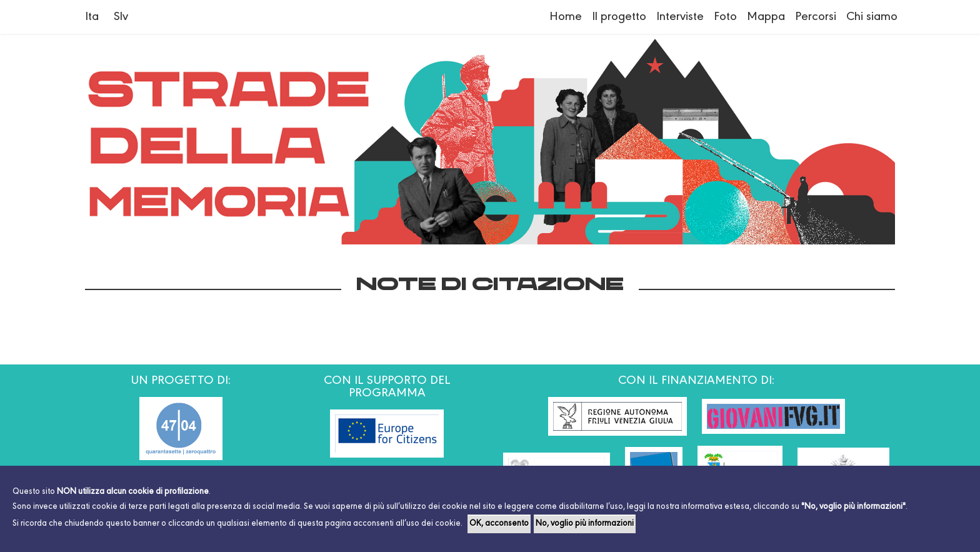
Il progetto (619, 17)
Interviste (680, 17)
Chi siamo (872, 17)
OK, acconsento (499, 524)
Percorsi (816, 17)
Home (566, 17)
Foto (725, 17)
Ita (92, 17)
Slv (121, 17)
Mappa (766, 17)
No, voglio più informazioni (585, 524)
